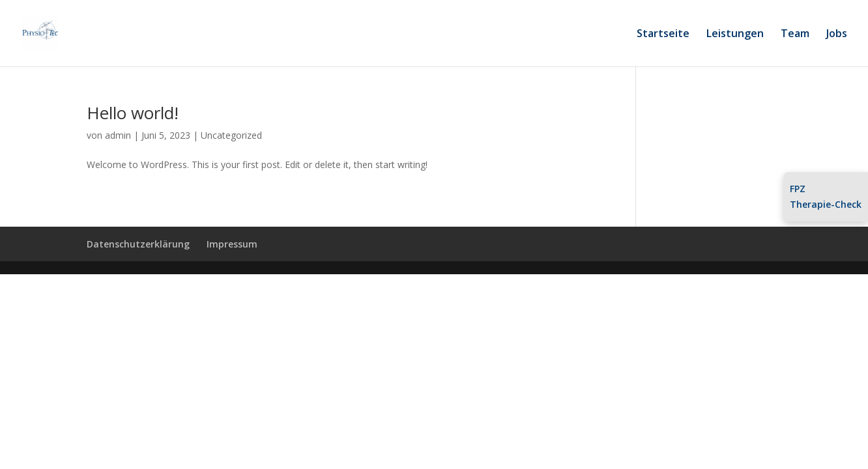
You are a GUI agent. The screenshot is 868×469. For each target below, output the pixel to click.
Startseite (663, 35)
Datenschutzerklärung (138, 244)
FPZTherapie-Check (826, 197)
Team (795, 35)
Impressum (232, 244)
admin (118, 135)
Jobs (837, 35)
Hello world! (133, 113)
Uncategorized (231, 135)
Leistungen (735, 35)
